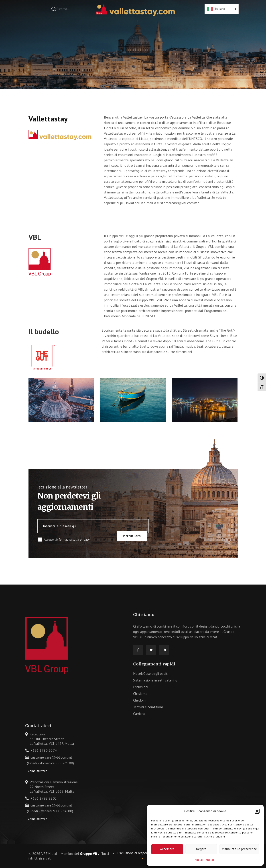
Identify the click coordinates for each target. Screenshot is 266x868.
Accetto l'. (67, 540)
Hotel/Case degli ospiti (151, 673)
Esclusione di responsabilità (138, 853)
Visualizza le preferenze (239, 849)
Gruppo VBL (90, 854)
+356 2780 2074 (44, 750)
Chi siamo (140, 694)
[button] (257, 811)
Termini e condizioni (148, 707)
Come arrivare (38, 771)
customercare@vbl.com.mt (52, 757)
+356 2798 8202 (44, 798)
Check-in (139, 700)
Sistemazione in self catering (155, 680)
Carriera (139, 714)
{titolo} (199, 860)
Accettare (167, 849)
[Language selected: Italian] (222, 9)
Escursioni (141, 687)
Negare (201, 849)
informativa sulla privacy (73, 540)
